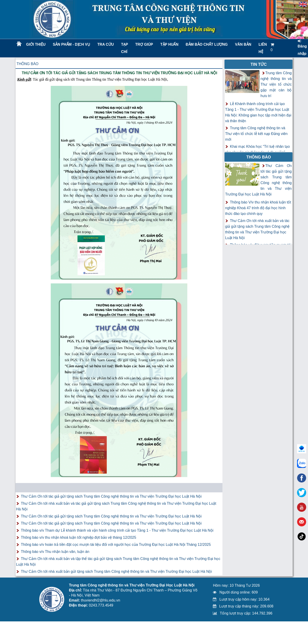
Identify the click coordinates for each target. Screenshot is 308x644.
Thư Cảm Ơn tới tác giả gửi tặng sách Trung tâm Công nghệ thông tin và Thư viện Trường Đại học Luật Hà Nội (111, 496)
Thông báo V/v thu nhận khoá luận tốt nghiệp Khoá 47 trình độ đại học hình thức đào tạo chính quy (258, 208)
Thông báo (28, 64)
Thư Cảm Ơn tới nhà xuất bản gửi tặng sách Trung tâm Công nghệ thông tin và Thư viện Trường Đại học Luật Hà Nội (117, 571)
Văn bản (243, 44)
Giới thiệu (36, 44)
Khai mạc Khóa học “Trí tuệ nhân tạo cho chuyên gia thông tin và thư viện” (257, 149)
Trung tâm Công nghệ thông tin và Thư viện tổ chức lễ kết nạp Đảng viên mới (256, 134)
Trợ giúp (144, 44)
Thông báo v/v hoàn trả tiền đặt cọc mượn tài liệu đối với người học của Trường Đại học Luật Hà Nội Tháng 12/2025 (116, 545)
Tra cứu (106, 44)
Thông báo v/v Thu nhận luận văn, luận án (55, 552)
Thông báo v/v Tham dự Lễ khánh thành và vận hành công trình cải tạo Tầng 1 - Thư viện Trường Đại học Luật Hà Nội (117, 530)
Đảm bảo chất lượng (206, 44)
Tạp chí (125, 48)
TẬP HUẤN (169, 44)
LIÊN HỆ (263, 48)
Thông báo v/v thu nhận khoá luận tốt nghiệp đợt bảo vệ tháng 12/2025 (79, 537)
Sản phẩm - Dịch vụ (71, 44)
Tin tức (259, 64)
